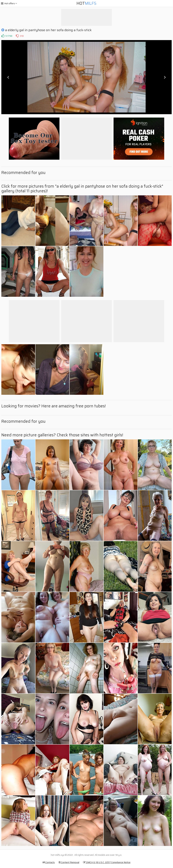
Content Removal (69, 862)
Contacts (49, 862)
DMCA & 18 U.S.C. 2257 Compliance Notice (107, 862)
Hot (86, 3)
